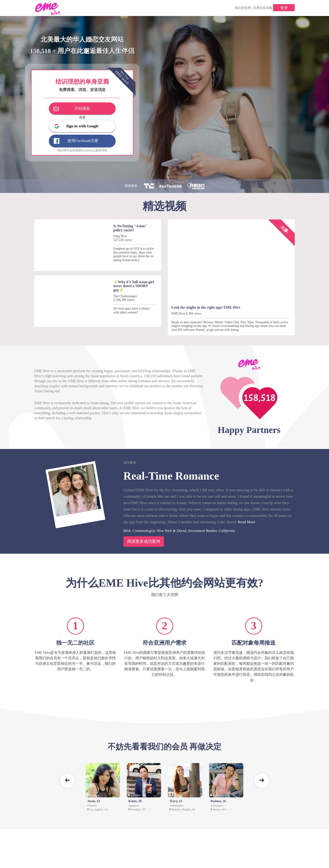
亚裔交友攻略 (263, 8)
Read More (247, 522)
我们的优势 (243, 8)
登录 (284, 8)
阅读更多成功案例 (144, 541)
